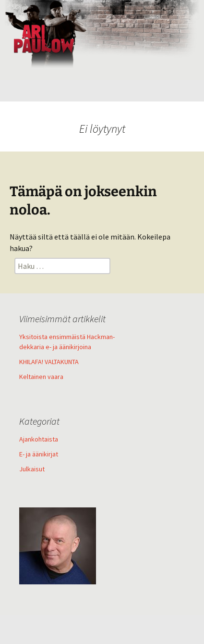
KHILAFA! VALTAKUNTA (49, 362)
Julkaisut (32, 469)
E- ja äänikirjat (39, 454)
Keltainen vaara (41, 377)
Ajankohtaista (39, 439)
